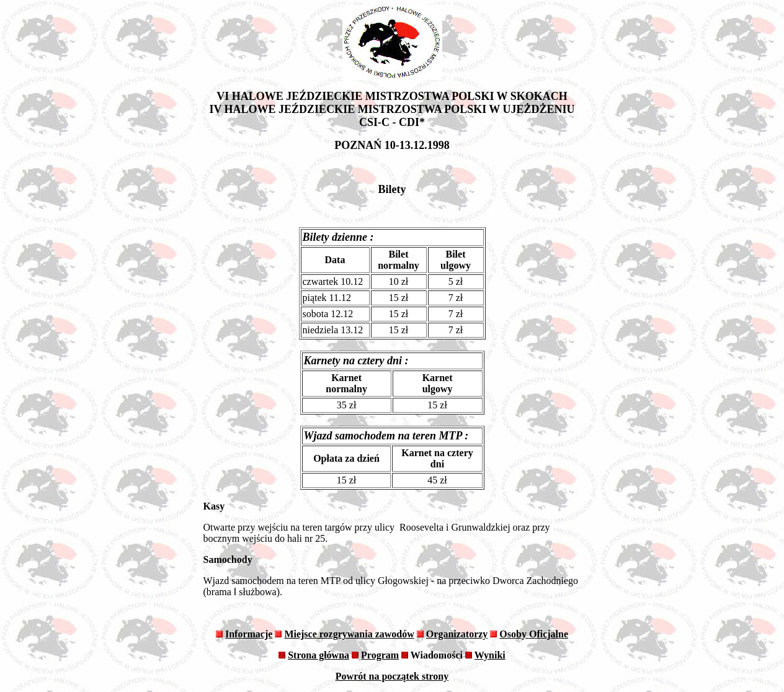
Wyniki (490, 655)
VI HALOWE (250, 96)
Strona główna (318, 655)
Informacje (249, 634)
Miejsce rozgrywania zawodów (349, 634)
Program (380, 655)
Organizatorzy (457, 634)
